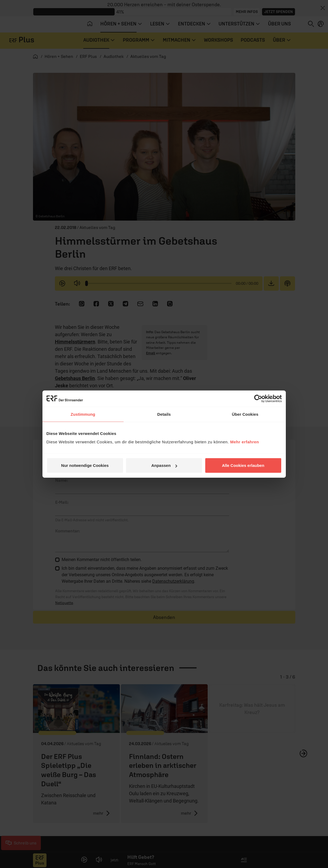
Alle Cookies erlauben (243, 465)
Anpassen (164, 465)
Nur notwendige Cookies (85, 465)
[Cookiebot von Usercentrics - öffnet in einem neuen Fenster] (258, 398)
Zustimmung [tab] (83, 414)
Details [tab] (164, 414)
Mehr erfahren (245, 442)
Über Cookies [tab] (245, 414)
